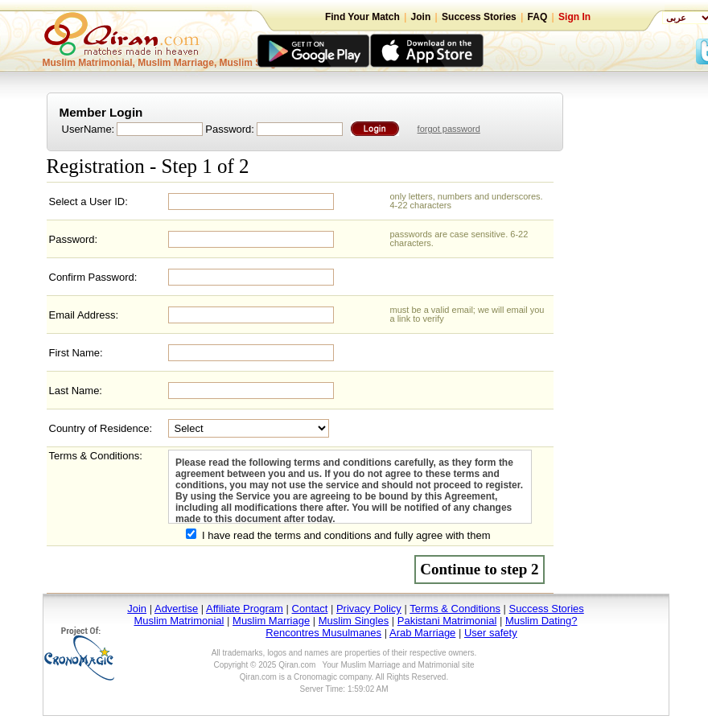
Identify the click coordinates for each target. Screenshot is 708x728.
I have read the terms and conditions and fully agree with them (346, 535)
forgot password (449, 129)
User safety (491, 633)
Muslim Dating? (541, 621)
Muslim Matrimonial (179, 621)
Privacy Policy (369, 609)
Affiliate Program (245, 609)
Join (421, 17)
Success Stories (479, 17)
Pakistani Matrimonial (447, 621)
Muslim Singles (354, 621)
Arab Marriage (422, 633)
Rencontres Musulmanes (323, 633)
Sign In (574, 17)
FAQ (538, 17)
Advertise (176, 609)
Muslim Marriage (271, 621)
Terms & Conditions (455, 609)
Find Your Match (362, 17)
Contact (310, 609)
